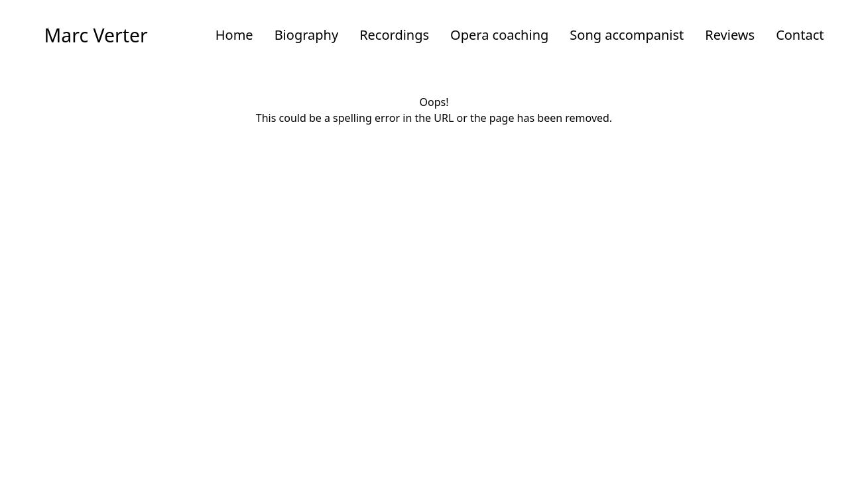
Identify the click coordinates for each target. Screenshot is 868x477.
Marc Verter (96, 35)
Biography (307, 35)
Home (234, 35)
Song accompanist (627, 35)
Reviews (730, 35)
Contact (800, 35)
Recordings (394, 35)
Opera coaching (499, 35)
